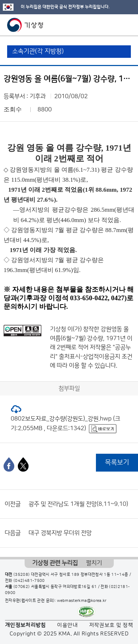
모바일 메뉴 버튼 (126, 25)
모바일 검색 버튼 (115, 25)
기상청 (25, 25)
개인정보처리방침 (25, 625)
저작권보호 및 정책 (111, 625)
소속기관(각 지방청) (38, 51)
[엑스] (23, 464)
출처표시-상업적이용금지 (90, 357)
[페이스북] (9, 464)
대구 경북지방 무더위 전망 (60, 533)
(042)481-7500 (29, 581)
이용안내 (67, 625)
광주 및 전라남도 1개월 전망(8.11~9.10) (78, 504)
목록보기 (117, 462)
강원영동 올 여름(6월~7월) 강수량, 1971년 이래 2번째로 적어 (91, 338)
